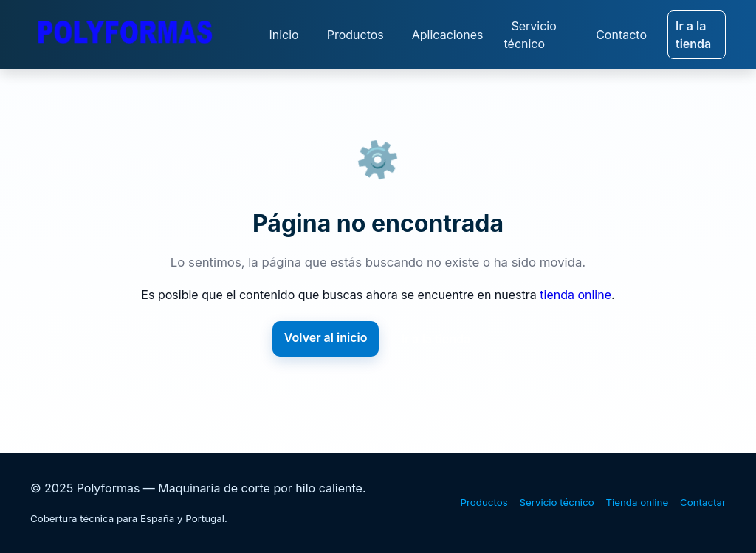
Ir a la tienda (693, 35)
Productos (355, 35)
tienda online (575, 295)
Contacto (621, 35)
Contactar (703, 502)
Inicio (283, 35)
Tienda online (637, 502)
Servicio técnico (530, 35)
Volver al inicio (326, 337)
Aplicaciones (448, 35)
